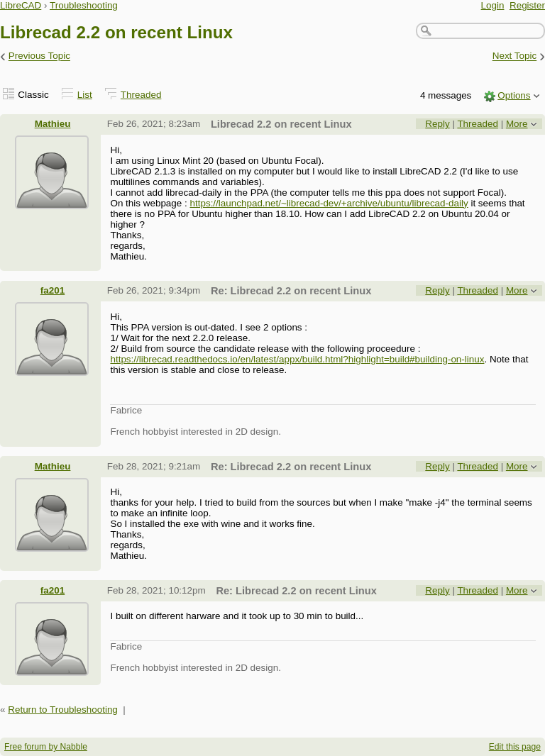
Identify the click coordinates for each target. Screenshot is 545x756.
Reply (437, 124)
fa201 (53, 290)
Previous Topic (39, 56)
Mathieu (53, 124)
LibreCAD (21, 5)
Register (527, 5)
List (85, 95)
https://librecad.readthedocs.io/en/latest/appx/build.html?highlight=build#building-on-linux (297, 359)
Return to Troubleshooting (63, 710)
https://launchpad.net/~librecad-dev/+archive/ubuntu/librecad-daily (329, 203)
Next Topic (515, 56)
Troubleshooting (84, 5)
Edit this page (515, 747)
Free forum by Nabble (46, 747)
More (517, 124)
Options (514, 95)
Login (493, 5)
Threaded (141, 95)
